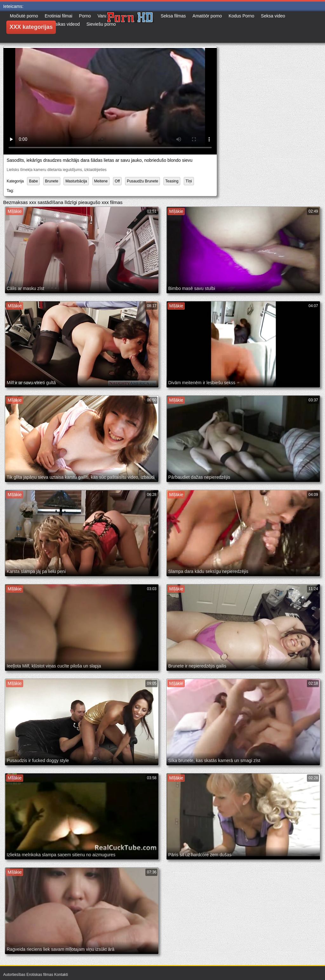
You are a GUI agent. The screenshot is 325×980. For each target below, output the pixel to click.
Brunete (52, 181)
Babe (33, 181)
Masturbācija (76, 181)
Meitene (101, 181)
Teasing (172, 181)
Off (117, 181)
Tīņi (189, 181)
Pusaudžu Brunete (143, 181)
